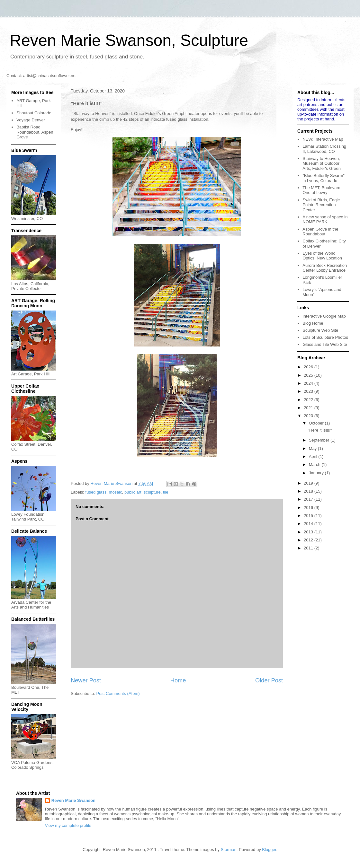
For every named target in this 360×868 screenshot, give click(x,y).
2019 (309, 483)
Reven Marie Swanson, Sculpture (129, 40)
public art (133, 492)
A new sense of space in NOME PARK (325, 219)
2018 (309, 491)
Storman (229, 850)
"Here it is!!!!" (320, 430)
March (315, 465)
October (317, 423)
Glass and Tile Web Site (325, 344)
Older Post (269, 680)
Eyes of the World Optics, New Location (322, 256)
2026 (309, 367)
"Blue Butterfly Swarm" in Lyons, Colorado (324, 178)
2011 (309, 548)
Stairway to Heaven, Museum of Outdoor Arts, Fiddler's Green (322, 163)
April (314, 456)
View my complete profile (68, 825)
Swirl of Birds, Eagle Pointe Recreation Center (321, 205)
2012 (309, 540)
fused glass (96, 492)
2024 (309, 383)
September (320, 440)
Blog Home (313, 323)
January (317, 473)
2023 (309, 391)
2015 (309, 516)
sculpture (152, 492)
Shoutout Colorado (34, 113)
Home (178, 680)
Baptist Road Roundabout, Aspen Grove (35, 132)
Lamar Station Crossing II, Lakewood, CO (324, 149)
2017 (309, 499)
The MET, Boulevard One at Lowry (321, 190)
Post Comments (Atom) (118, 693)
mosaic (116, 492)
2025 (309, 375)
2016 (309, 508)
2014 (309, 524)
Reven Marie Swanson (112, 483)
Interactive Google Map (324, 316)
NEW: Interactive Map (323, 139)
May (313, 448)
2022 (309, 400)
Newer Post (86, 680)
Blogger (269, 850)
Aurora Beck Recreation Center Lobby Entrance (325, 268)
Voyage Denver (31, 120)
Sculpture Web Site (320, 330)
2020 (309, 416)
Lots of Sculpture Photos (325, 337)
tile (166, 492)
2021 (309, 408)
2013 (309, 532)
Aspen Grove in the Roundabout (320, 232)
